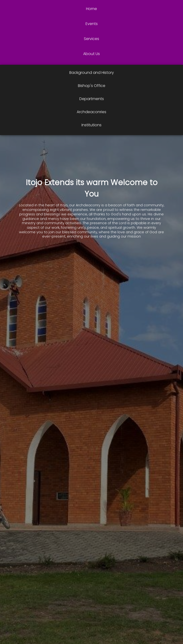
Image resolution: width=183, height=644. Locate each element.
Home (91, 9)
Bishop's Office (92, 86)
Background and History (92, 73)
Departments (92, 99)
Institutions (91, 125)
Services (91, 39)
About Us (91, 54)
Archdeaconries (91, 112)
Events (92, 24)
